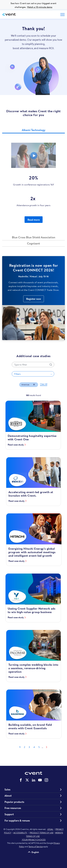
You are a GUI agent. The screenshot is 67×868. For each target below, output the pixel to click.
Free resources (13, 808)
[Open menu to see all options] (62, 15)
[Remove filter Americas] (34, 385)
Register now (34, 299)
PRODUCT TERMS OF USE (41, 833)
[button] (33, 130)
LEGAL (50, 829)
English (35, 852)
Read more (34, 220)
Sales (7, 790)
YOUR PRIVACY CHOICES (33, 840)
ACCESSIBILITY (20, 833)
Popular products (14, 802)
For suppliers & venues (17, 821)
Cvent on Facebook (21, 780)
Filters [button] (17, 374)
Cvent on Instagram (46, 780)
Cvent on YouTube (40, 780)
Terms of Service (36, 847)
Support (9, 814)
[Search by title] (33, 365)
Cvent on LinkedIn (34, 780)
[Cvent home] (9, 15)
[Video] (33, 155)
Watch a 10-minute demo (40, 7)
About (8, 796)
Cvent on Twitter (27, 780)
